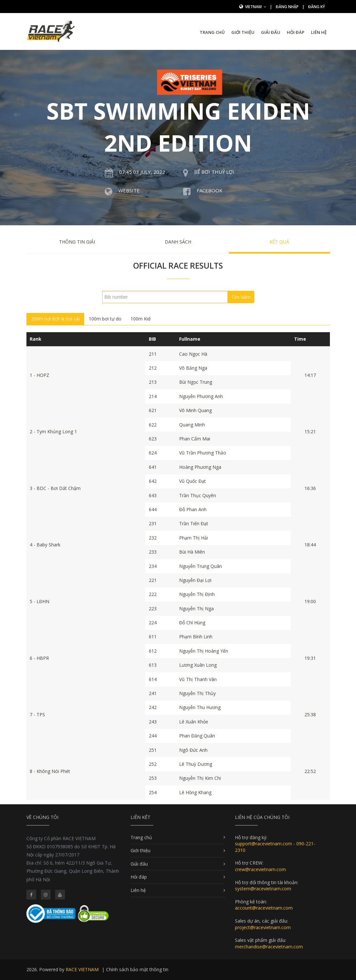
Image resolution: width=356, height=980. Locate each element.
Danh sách (178, 242)
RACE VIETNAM (82, 969)
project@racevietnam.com (263, 927)
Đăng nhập (287, 7)
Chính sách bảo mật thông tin (137, 969)
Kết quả (279, 242)
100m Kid (140, 319)
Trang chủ (212, 32)
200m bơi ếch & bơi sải (55, 319)
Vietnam (256, 7)
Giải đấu (271, 32)
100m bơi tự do (105, 319)
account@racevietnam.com (264, 908)
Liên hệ (319, 32)
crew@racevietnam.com (260, 869)
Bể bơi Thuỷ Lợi (214, 172)
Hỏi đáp (296, 32)
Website (129, 190)
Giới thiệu (243, 32)
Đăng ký (317, 7)
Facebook (210, 190)
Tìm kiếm (241, 297)
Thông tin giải (77, 242)
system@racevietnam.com (263, 889)
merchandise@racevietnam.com (269, 947)
